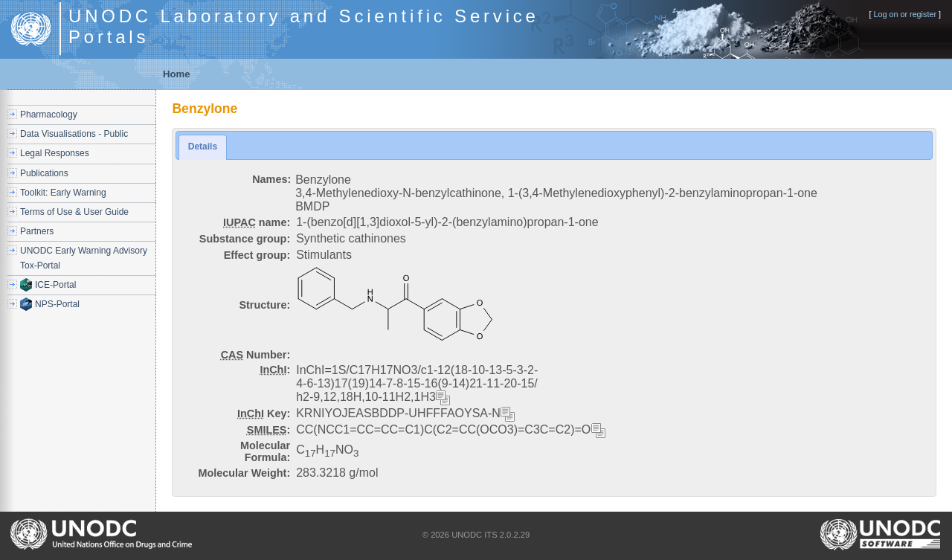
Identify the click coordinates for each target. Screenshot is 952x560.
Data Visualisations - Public (74, 134)
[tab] (203, 147)
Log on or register (905, 14)
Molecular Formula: (265, 451)
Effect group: (257, 255)
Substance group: (245, 239)
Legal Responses (55, 153)
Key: (264, 413)
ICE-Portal (55, 285)
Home (177, 74)
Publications (44, 173)
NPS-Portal (57, 304)
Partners (37, 231)
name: (257, 222)
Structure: (264, 305)
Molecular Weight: (245, 473)
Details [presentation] (203, 147)
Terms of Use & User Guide (74, 212)
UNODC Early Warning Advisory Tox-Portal (84, 258)
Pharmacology (49, 115)
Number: (256, 355)
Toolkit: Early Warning (63, 193)
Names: (271, 179)
